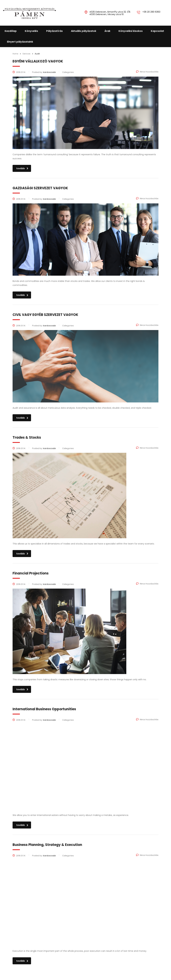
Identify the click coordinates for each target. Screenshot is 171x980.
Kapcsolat (157, 31)
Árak (107, 31)
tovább (22, 168)
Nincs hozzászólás (147, 72)
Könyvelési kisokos (131, 31)
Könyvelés (31, 31)
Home (15, 54)
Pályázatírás (54, 31)
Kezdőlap (11, 31)
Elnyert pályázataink (20, 42)
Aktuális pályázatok (84, 31)
